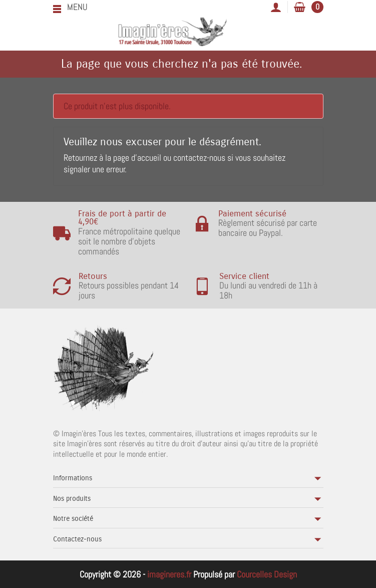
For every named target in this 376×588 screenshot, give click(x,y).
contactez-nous (199, 158)
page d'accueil (137, 158)
